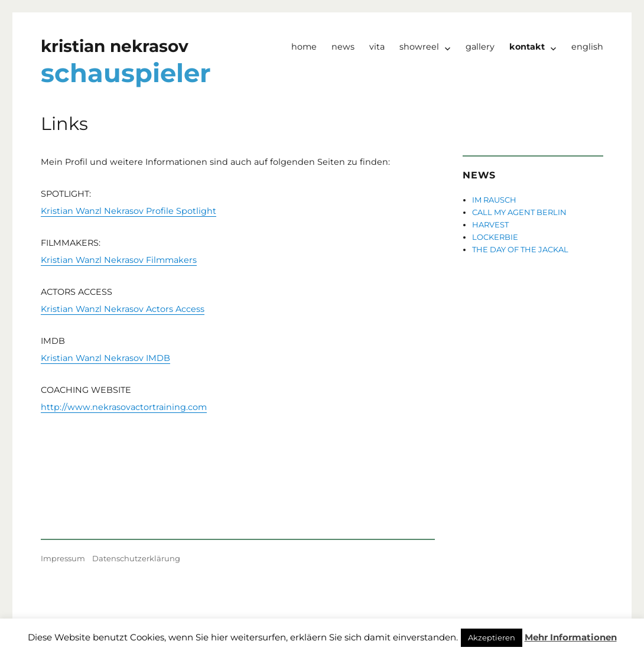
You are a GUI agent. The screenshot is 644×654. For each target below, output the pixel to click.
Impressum (63, 558)
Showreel (419, 47)
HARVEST (490, 224)
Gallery (480, 47)
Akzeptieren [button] (492, 637)
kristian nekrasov (115, 46)
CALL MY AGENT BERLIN (519, 212)
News (343, 47)
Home (304, 47)
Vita (377, 47)
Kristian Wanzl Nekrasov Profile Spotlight (129, 211)
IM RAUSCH (494, 200)
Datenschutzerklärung (136, 558)
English (587, 47)
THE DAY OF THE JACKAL (520, 249)
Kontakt (527, 47)
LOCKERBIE (495, 237)
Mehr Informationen (571, 637)
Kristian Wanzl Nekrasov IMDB (105, 358)
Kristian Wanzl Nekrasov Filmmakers (119, 260)
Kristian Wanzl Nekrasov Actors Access (123, 309)
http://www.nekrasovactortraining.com (124, 407)
